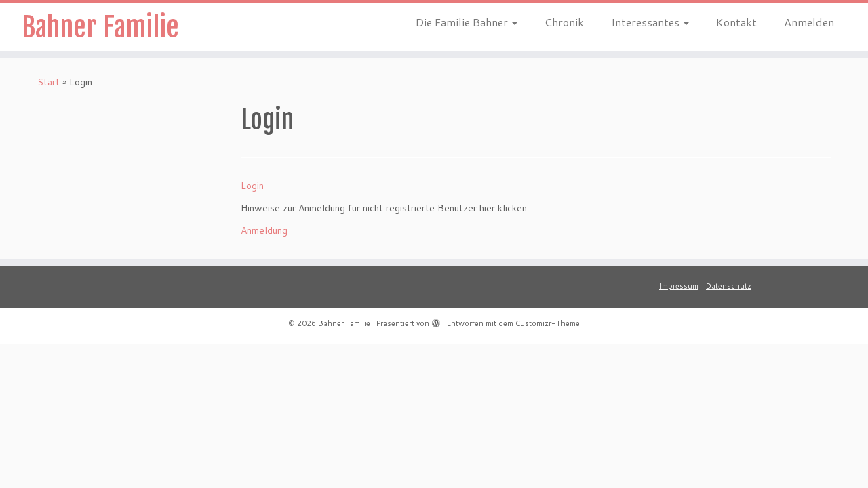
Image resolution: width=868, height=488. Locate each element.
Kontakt (736, 22)
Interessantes (650, 22)
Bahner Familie (100, 27)
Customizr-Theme (548, 323)
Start (48, 82)
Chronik (564, 22)
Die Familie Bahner (467, 22)
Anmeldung (264, 230)
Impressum (679, 286)
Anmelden (809, 22)
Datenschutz (729, 286)
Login (252, 186)
